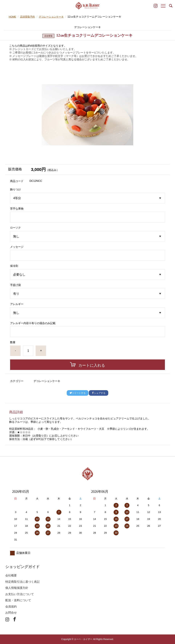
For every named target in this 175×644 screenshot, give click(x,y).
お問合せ (11, 613)
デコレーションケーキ (54, 17)
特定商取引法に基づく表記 (22, 582)
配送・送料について (18, 600)
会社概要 (11, 575)
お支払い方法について (20, 594)
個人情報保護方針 (17, 588)
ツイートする (78, 393)
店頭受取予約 (29, 17)
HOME (13, 17)
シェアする (99, 393)
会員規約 (11, 606)
